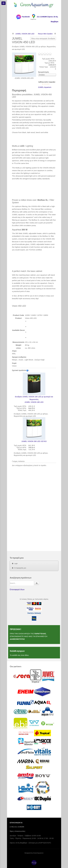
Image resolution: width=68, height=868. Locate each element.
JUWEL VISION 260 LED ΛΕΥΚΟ (34, 430)
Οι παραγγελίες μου (20, 568)
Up (35, 863)
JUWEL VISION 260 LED (25, 34)
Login (16, 564)
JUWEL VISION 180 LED (34, 388)
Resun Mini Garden (45, 34)
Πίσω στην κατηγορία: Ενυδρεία (43, 38)
